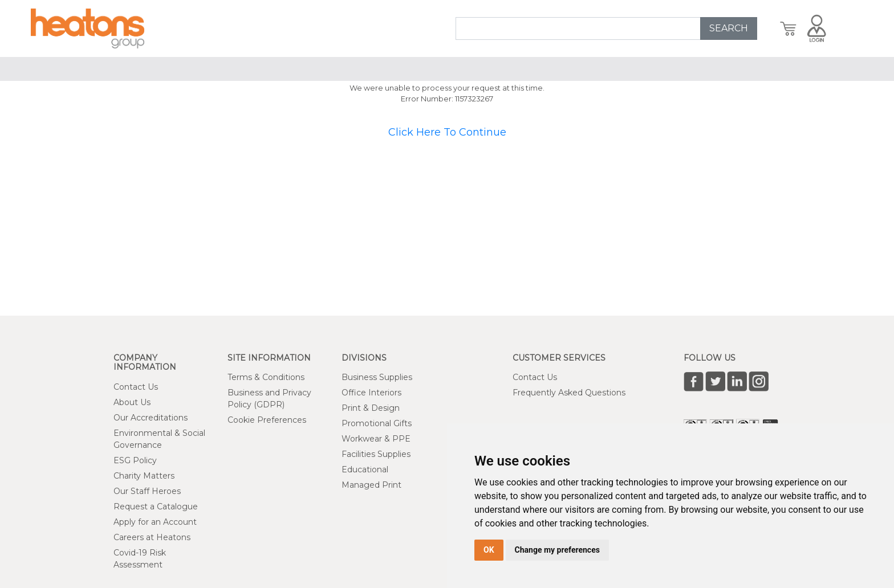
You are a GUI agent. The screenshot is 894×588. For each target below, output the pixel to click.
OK (489, 550)
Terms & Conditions (266, 377)
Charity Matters (144, 476)
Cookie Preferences (267, 420)
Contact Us (136, 387)
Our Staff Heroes (147, 491)
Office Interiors (371, 393)
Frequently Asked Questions (569, 393)
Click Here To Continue (447, 132)
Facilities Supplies (376, 454)
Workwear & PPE (376, 439)
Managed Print (371, 485)
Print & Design (371, 408)
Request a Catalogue (156, 507)
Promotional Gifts (377, 423)
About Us (132, 402)
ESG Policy (135, 460)
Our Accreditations (151, 418)
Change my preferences (557, 550)
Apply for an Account (155, 522)
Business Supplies (377, 377)
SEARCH (729, 28)
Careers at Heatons (152, 537)
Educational (365, 469)
